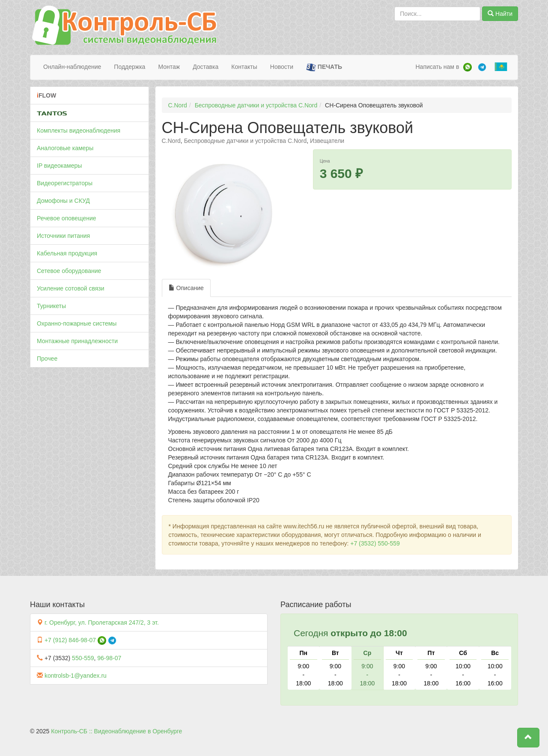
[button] (528, 738)
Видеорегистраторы (65, 183)
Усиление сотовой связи (71, 288)
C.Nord (178, 105)
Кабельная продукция (67, 253)
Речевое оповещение (67, 218)
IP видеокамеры (59, 166)
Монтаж (169, 67)
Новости (282, 67)
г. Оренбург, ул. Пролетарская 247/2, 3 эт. (102, 623)
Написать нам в (437, 67)
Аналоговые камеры (65, 148)
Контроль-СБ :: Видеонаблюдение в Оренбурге (116, 731)
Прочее (47, 359)
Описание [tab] (186, 288)
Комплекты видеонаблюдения (79, 130)
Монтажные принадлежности (77, 341)
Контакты (244, 67)
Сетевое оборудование (69, 271)
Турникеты (51, 306)
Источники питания (63, 236)
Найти (500, 14)
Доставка (205, 67)
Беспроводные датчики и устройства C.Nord (256, 105)
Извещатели (327, 141)
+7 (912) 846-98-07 (70, 640)
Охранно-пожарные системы (77, 323)
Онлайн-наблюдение (72, 67)
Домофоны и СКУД (63, 201)
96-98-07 (109, 658)
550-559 (83, 658)
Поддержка (130, 67)
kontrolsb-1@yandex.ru (76, 676)
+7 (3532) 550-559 (375, 543)
